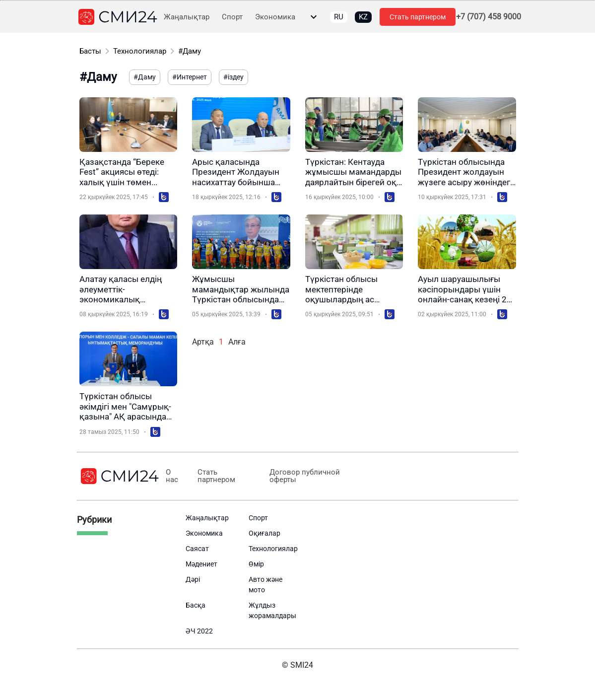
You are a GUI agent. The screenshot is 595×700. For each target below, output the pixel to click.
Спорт (232, 17)
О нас (172, 476)
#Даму (190, 51)
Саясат (197, 549)
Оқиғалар (264, 533)
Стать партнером (418, 17)
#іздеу (233, 77)
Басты (90, 51)
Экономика (275, 17)
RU (339, 17)
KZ (363, 17)
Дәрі (193, 579)
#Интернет (190, 77)
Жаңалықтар (187, 17)
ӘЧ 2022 (199, 631)
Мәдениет (201, 564)
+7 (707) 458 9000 (489, 17)
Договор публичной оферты (304, 476)
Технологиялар (140, 51)
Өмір (256, 564)
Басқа (196, 605)
